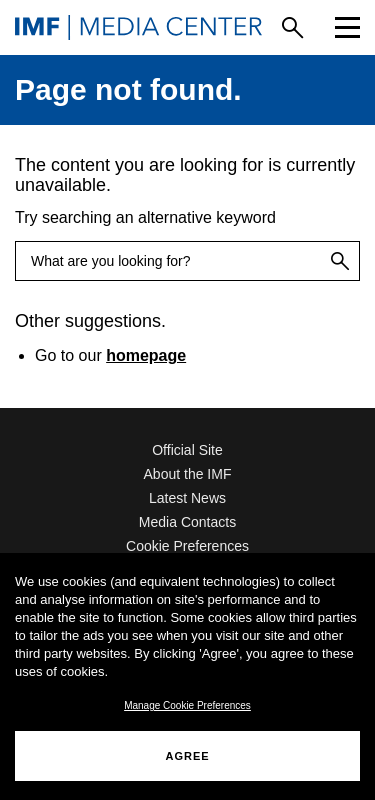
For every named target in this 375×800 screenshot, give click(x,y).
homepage (146, 355)
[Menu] (347, 27)
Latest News (187, 498)
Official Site (187, 450)
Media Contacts (187, 522)
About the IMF (188, 474)
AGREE (187, 756)
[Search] (292, 27)
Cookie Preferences (187, 546)
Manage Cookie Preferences (187, 705)
